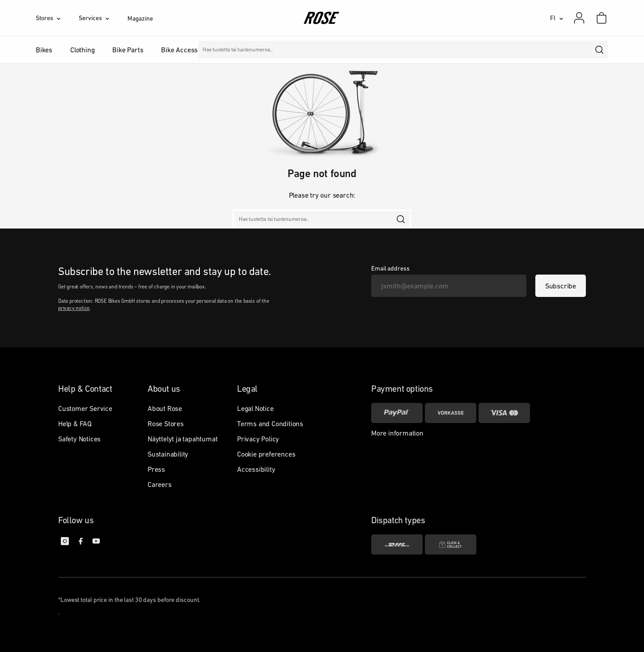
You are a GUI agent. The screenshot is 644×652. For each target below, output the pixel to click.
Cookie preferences (266, 454)
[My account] (579, 18)
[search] (600, 50)
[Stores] (57, 18)
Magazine (140, 18)
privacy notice (74, 308)
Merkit (268, 50)
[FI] (557, 18)
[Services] (103, 18)
